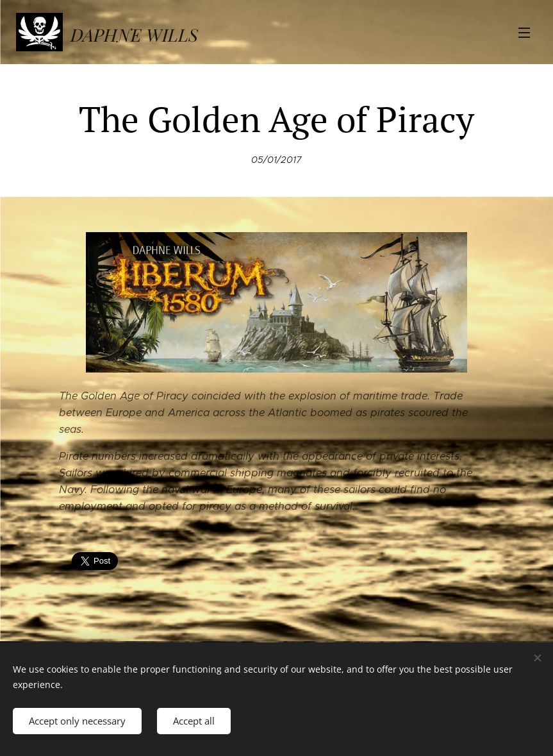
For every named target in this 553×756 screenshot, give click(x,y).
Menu (524, 33)
